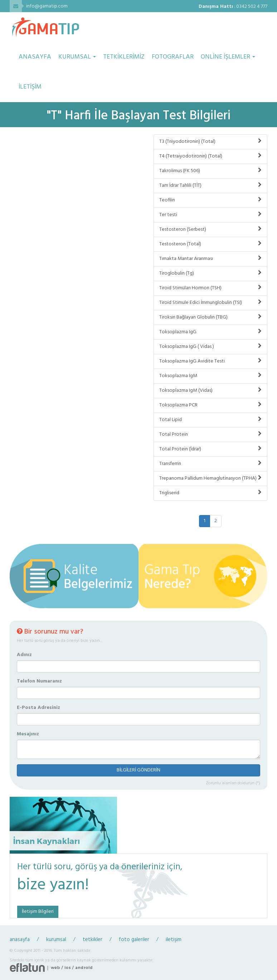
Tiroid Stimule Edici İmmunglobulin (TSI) (210, 303)
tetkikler (93, 940)
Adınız (24, 655)
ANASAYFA (35, 57)
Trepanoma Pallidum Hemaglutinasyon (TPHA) (210, 478)
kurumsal (56, 940)
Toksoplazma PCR (210, 405)
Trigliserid (210, 493)
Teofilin (210, 200)
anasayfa (20, 940)
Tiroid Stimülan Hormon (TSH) (210, 288)
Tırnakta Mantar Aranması (210, 259)
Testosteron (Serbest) (210, 229)
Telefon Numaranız (39, 681)
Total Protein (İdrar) (210, 449)
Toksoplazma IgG (210, 332)
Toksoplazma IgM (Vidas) (210, 391)
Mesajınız (28, 734)
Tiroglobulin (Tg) (210, 273)
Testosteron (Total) (210, 244)
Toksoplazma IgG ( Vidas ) (210, 347)
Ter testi (210, 215)
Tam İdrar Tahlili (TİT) (210, 186)
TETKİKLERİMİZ (124, 57)
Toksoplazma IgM (210, 376)
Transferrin (210, 464)
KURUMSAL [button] (77, 57)
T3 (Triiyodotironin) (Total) (210, 142)
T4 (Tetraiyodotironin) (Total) (210, 156)
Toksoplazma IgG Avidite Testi (210, 361)
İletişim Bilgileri (38, 912)
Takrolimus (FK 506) (210, 171)
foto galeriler (134, 940)
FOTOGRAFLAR (173, 57)
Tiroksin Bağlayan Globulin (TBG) (210, 317)
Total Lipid (210, 420)
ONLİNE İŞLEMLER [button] (228, 57)
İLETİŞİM (30, 87)
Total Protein (210, 434)
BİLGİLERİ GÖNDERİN (138, 770)
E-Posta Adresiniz (38, 708)
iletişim (174, 940)
